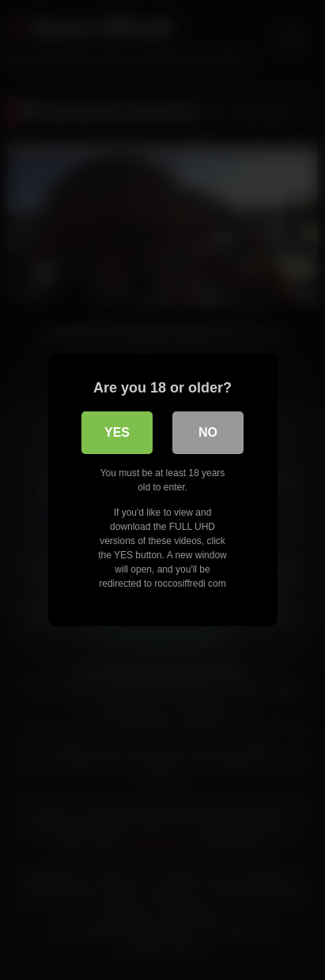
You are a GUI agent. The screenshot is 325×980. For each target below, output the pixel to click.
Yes (117, 432)
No (208, 432)
